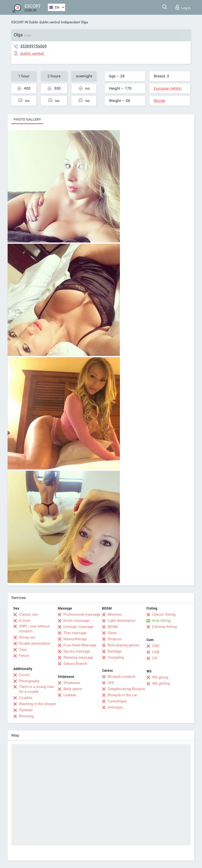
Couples (26, 698)
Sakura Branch (75, 664)
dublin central (50, 22)
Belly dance (73, 689)
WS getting (161, 683)
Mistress (115, 614)
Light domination (122, 621)
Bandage (115, 651)
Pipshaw (26, 710)
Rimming (26, 716)
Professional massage (82, 614)
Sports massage (77, 651)
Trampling (116, 657)
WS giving (160, 677)
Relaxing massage (78, 657)
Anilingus (115, 707)
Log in (183, 7)
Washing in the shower (37, 704)
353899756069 (33, 46)
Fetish (24, 656)
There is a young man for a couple (36, 689)
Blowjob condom (122, 677)
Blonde (159, 101)
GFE (111, 683)
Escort (24, 675)
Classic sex (28, 614)
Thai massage (75, 633)
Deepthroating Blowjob (126, 689)
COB (156, 652)
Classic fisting (164, 614)
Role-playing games (124, 645)
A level (24, 621)
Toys (23, 650)
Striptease (72, 683)
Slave (112, 633)
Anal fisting (161, 621)
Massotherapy (75, 639)
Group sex (27, 637)
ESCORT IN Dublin (25, 22)
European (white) (168, 88)
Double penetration (35, 643)
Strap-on (115, 639)
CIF (155, 658)
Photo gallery (27, 119)
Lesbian (70, 695)
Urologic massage (78, 627)
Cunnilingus (117, 701)
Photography (29, 681)
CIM (155, 646)
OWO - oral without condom (34, 629)
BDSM (113, 627)
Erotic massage (76, 621)
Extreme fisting (164, 627)
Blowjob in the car (122, 695)
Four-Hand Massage (80, 645)
